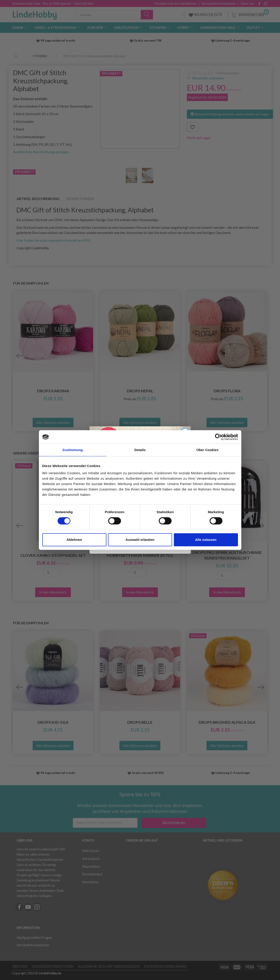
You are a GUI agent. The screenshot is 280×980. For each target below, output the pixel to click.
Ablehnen (74, 540)
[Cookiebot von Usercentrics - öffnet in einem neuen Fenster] (218, 437)
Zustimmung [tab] (73, 450)
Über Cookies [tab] (208, 450)
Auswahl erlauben (140, 540)
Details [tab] (140, 450)
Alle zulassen (206, 540)
